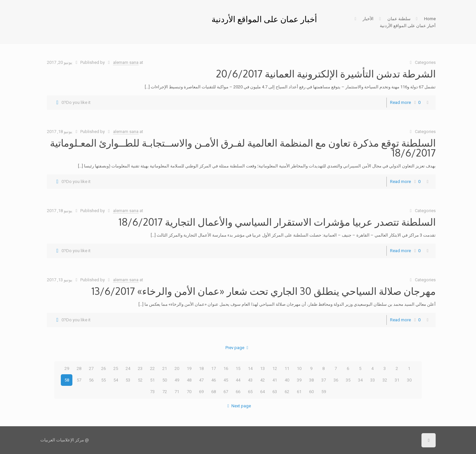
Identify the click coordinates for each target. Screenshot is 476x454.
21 (165, 368)
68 (214, 392)
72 (165, 392)
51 (152, 380)
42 (262, 380)
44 (238, 380)
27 (91, 368)
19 (189, 368)
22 (152, 368)
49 (177, 380)
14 (250, 368)
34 (360, 380)
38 (311, 380)
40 (287, 380)
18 (201, 368)
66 (238, 392)
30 (409, 380)
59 (324, 392)
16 (226, 368)
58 (67, 380)
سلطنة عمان (399, 19)
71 (177, 392)
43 (250, 380)
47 (201, 380)
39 (299, 380)
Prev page (238, 348)
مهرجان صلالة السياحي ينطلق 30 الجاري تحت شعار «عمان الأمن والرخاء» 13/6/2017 (264, 291)
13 (262, 368)
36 (336, 380)
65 (250, 392)
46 (214, 380)
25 (116, 368)
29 (67, 368)
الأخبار (368, 19)
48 (189, 380)
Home (430, 19)
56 (91, 380)
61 (299, 392)
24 (128, 368)
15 (238, 368)
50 (165, 380)
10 (299, 368)
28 (79, 368)
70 (189, 392)
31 (397, 380)
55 (103, 380)
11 (287, 368)
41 (275, 380)
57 (79, 380)
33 (373, 380)
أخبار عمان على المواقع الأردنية (408, 26)
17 (214, 368)
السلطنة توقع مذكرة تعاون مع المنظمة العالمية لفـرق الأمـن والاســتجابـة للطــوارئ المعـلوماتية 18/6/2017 (243, 148)
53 (128, 380)
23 (140, 368)
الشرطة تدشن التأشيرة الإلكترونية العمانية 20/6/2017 (326, 73)
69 (201, 392)
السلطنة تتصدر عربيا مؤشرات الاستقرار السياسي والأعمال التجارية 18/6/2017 (277, 222)
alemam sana (126, 62)
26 (103, 368)
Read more (400, 102)
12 (275, 368)
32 (385, 380)
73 (152, 392)
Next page (238, 406)
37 (324, 380)
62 (287, 392)
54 (116, 380)
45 (226, 380)
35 (348, 380)
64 (262, 392)
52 (140, 380)
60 (311, 392)
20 (177, 368)
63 (275, 392)
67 (226, 392)
